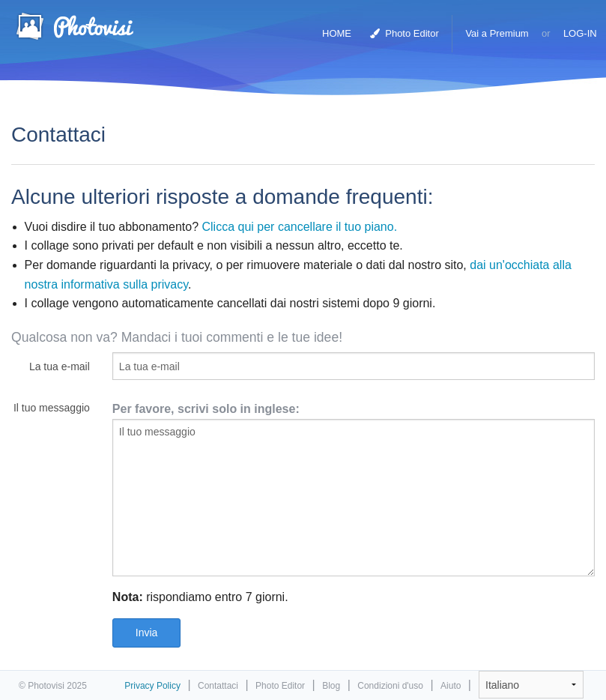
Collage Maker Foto (74, 26)
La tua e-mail (60, 366)
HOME (337, 33)
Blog (331, 686)
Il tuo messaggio (52, 408)
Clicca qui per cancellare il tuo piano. (300, 227)
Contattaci (218, 686)
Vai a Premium (497, 33)
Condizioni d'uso (390, 686)
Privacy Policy (152, 686)
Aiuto (451, 686)
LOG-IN (580, 33)
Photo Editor (404, 33)
